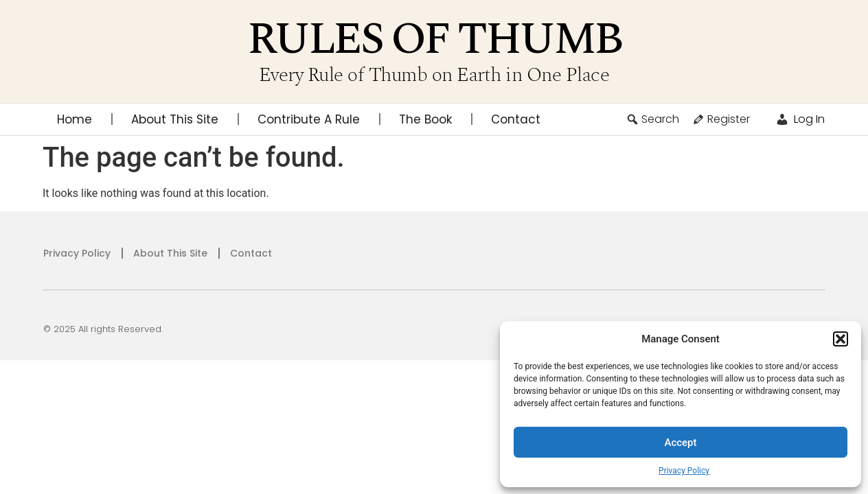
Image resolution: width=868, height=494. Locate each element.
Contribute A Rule (309, 119)
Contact (516, 119)
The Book (425, 119)
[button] (841, 339)
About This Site (175, 119)
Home (75, 119)
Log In (800, 119)
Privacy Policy (684, 471)
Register (721, 119)
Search (652, 119)
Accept (680, 443)
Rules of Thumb (434, 39)
